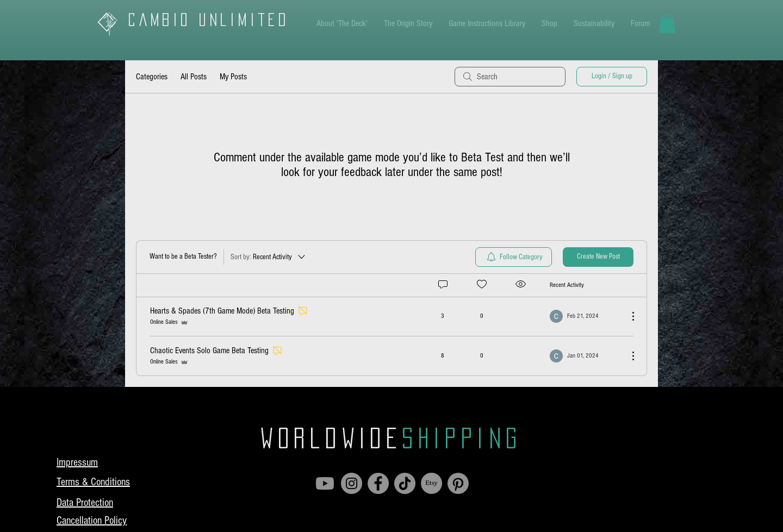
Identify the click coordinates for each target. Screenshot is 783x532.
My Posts (233, 77)
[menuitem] (514, 257)
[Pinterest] (458, 483)
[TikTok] (405, 483)
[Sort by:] (269, 257)
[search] (510, 77)
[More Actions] (627, 316)
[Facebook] (378, 483)
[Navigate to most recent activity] (585, 316)
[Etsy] (431, 483)
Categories (152, 77)
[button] (667, 23)
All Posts (194, 77)
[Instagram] (352, 483)
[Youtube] (325, 483)
